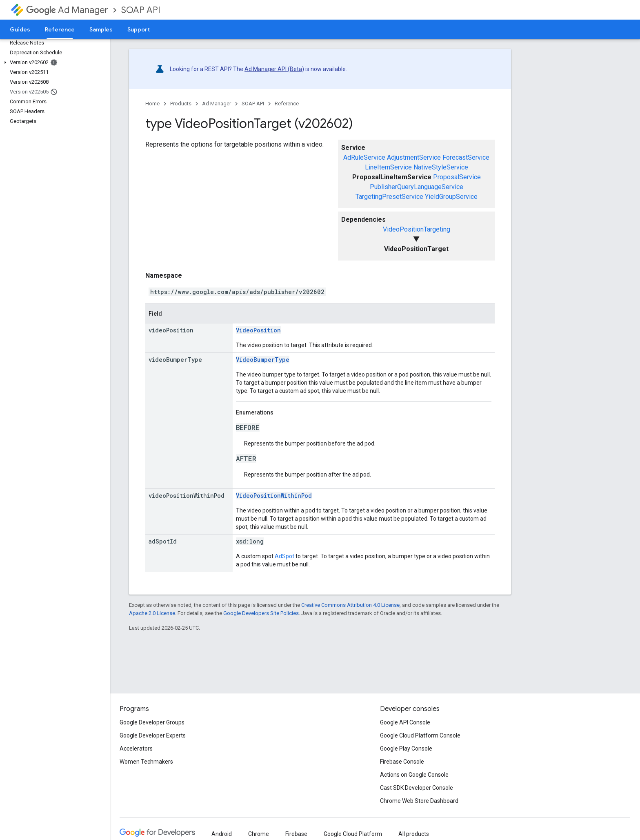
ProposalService (457, 177)
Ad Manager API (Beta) (274, 69)
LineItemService (388, 167)
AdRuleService (364, 157)
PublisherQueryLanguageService (417, 187)
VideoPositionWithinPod (274, 496)
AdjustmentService (414, 157)
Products (181, 104)
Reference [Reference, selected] (60, 29)
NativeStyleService (441, 167)
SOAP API (141, 10)
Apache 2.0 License (152, 613)
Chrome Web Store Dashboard (419, 801)
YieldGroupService (451, 197)
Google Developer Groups (152, 722)
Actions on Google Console (414, 775)
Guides (20, 29)
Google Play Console (406, 749)
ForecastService (466, 157)
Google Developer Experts (153, 735)
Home (152, 104)
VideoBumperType (263, 360)
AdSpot (284, 556)
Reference (287, 104)
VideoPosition (258, 330)
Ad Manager (67, 10)
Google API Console (405, 722)
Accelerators (136, 749)
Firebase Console (402, 762)
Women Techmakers (146, 762)
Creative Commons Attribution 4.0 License (350, 605)
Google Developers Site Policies (261, 613)
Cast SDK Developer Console (417, 788)
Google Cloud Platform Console (420, 735)
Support (139, 29)
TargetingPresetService (389, 197)
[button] (53, 62)
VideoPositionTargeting (417, 229)
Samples (101, 29)
